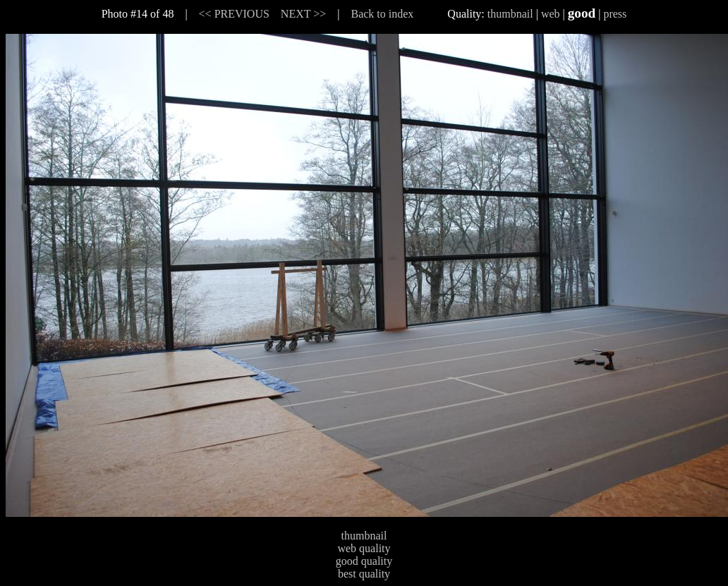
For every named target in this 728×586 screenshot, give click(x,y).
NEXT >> (303, 14)
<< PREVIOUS (234, 14)
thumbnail (510, 14)
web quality (364, 548)
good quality (364, 561)
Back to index (382, 14)
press (615, 14)
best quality (364, 574)
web (551, 14)
